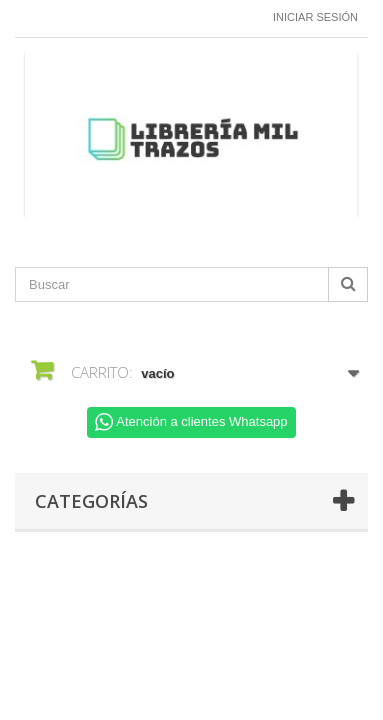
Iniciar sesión (315, 17)
